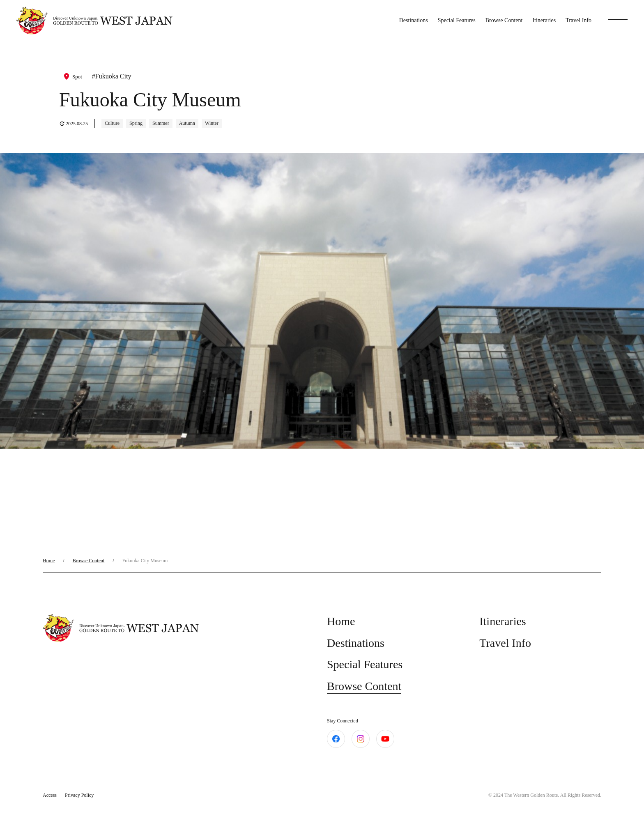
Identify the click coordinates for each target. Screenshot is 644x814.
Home (49, 561)
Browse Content (504, 20)
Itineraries (544, 20)
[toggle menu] (618, 21)
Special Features (457, 20)
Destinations (414, 20)
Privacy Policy (79, 795)
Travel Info (578, 20)
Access (50, 795)
